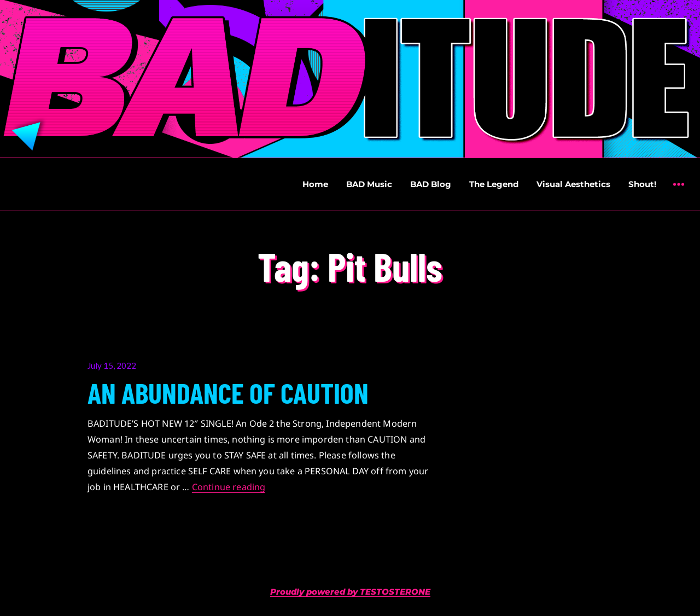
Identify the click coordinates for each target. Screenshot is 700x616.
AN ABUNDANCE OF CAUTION (228, 392)
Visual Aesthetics (573, 184)
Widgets (678, 192)
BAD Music (369, 184)
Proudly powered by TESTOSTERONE (350, 592)
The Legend (494, 184)
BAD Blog (431, 184)
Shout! (642, 184)
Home (315, 184)
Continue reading (229, 487)
